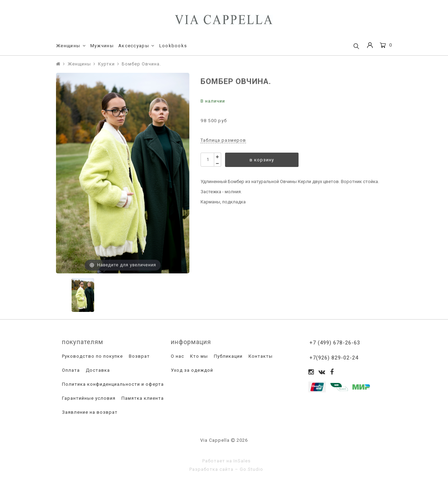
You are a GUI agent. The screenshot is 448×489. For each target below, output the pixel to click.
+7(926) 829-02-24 (334, 358)
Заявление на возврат (89, 412)
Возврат (139, 356)
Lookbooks (173, 46)
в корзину (262, 160)
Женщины (71, 46)
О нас (177, 356)
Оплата (70, 370)
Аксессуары (136, 46)
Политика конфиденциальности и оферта (112, 384)
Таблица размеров (223, 140)
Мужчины (102, 46)
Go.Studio (251, 469)
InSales (242, 461)
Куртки (106, 64)
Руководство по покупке (92, 356)
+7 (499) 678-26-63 (335, 343)
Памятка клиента (142, 398)
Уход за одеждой (191, 370)
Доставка (97, 370)
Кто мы (198, 356)
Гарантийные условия (88, 398)
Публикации (227, 356)
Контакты (260, 356)
